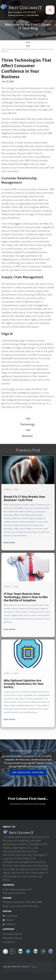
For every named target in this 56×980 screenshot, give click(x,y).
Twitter (10, 920)
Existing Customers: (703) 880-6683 (23, 15)
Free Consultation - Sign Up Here (28, 772)
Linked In (11, 924)
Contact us (9, 942)
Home (28, 42)
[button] (50, 10)
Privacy (34, 967)
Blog (28, 46)
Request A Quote (13, 938)
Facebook (12, 916)
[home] (21, 7)
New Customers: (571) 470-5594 (22, 12)
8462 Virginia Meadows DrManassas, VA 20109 (17, 891)
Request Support (13, 934)
